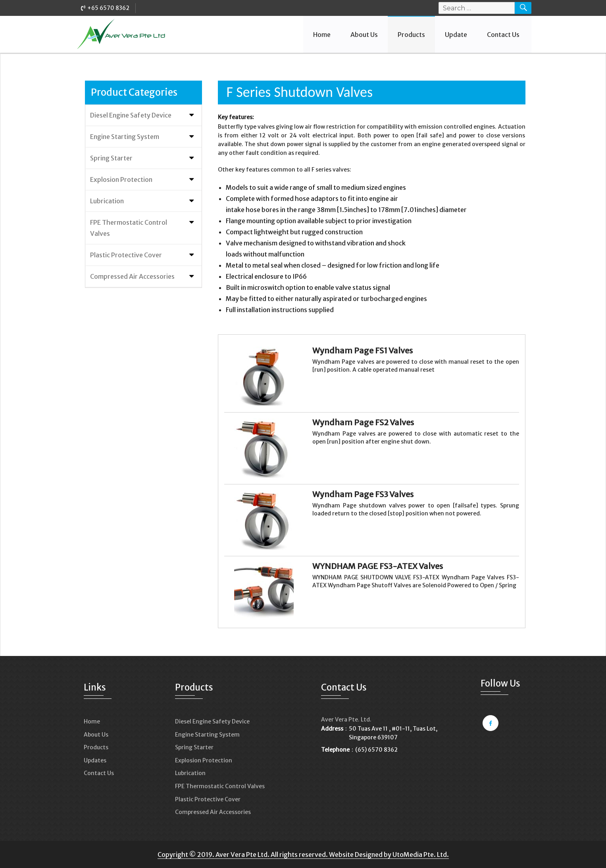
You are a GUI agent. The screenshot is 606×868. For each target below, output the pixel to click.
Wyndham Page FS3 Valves (363, 494)
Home (322, 35)
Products (411, 35)
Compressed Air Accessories (132, 276)
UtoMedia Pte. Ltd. (421, 854)
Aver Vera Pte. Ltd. (346, 719)
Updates (95, 760)
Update (456, 35)
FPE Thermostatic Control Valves (129, 228)
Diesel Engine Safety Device (131, 115)
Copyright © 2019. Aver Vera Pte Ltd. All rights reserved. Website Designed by (275, 854)
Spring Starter (111, 158)
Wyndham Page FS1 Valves (363, 350)
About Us (364, 35)
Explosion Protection (121, 179)
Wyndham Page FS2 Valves (363, 422)
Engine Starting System (125, 137)
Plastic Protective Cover (126, 255)
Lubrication (107, 201)
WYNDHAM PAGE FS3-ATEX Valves (378, 566)
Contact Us (503, 35)
